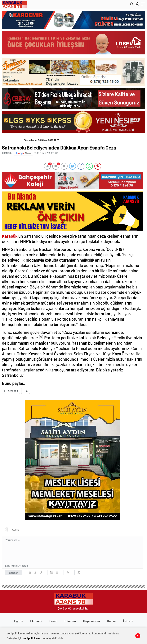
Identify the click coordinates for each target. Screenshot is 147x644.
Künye (111, 621)
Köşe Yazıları (91, 621)
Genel (53, 621)
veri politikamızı (32, 638)
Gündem (70, 621)
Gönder (13, 573)
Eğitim (19, 621)
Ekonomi (36, 621)
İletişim (128, 621)
